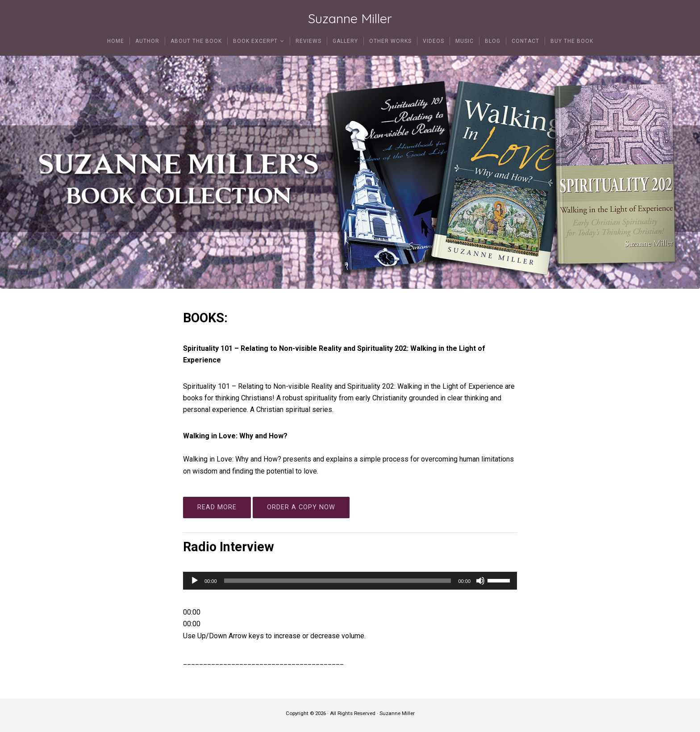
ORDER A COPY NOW (301, 507)
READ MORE (217, 507)
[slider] (338, 581)
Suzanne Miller (350, 19)
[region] (350, 173)
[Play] (195, 581)
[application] (350, 581)
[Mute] (480, 581)
